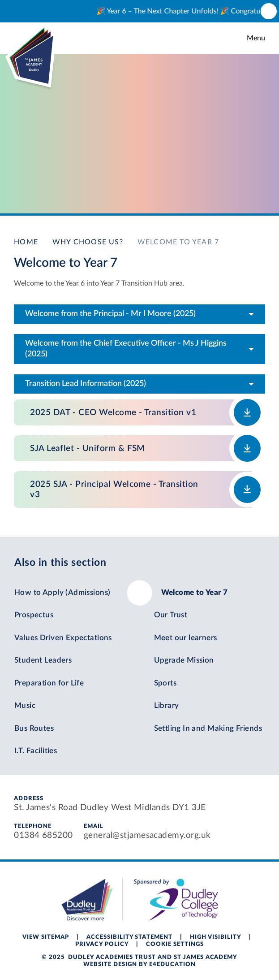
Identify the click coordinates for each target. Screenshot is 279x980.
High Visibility (215, 937)
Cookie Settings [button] (175, 944)
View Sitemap (46, 937)
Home (26, 242)
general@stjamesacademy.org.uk (147, 835)
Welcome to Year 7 (178, 242)
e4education (172, 965)
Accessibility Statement (129, 937)
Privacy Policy (102, 944)
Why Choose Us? (88, 242)
